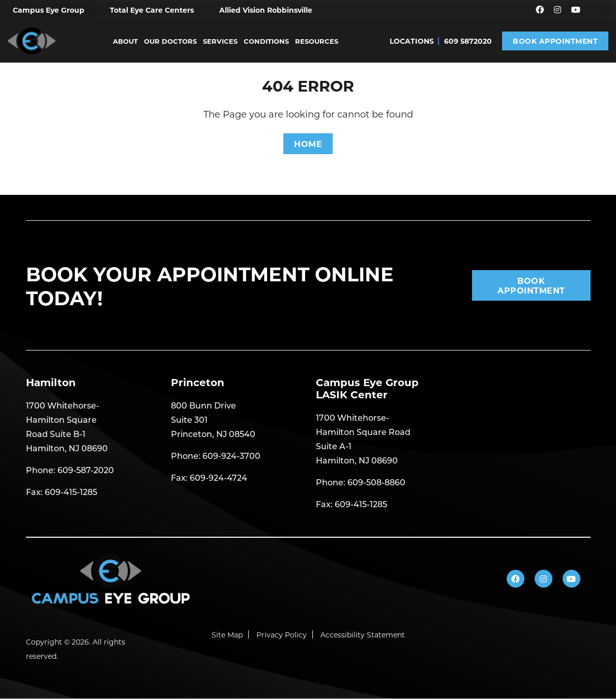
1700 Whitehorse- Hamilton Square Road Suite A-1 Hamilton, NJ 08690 (363, 439)
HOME (308, 144)
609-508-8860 (376, 482)
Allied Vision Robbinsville (266, 10)
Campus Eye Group (49, 10)
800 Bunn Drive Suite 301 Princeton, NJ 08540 (213, 419)
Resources (317, 41)
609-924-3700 (231, 456)
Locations (412, 41)
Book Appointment (555, 41)
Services (220, 41)
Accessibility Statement (363, 635)
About (125, 41)
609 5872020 (468, 41)
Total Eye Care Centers (152, 10)
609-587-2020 (86, 470)
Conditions (266, 41)
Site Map (227, 635)
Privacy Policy (282, 635)
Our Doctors (170, 41)
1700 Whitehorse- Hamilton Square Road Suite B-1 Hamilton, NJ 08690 (67, 427)
